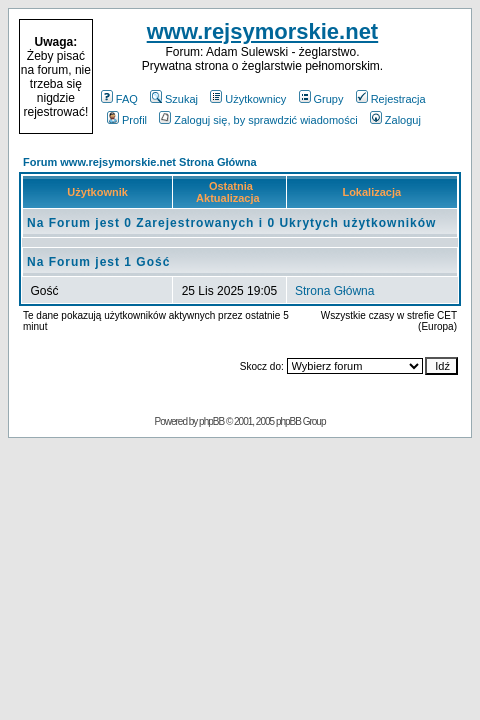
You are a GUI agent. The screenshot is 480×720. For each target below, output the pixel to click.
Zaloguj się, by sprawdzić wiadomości (258, 120)
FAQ (119, 99)
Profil (127, 120)
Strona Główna (334, 291)
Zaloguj (395, 120)
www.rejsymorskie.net (263, 31)
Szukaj (174, 99)
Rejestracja (391, 99)
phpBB (211, 421)
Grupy (321, 99)
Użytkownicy (248, 99)
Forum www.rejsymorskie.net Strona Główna (140, 162)
